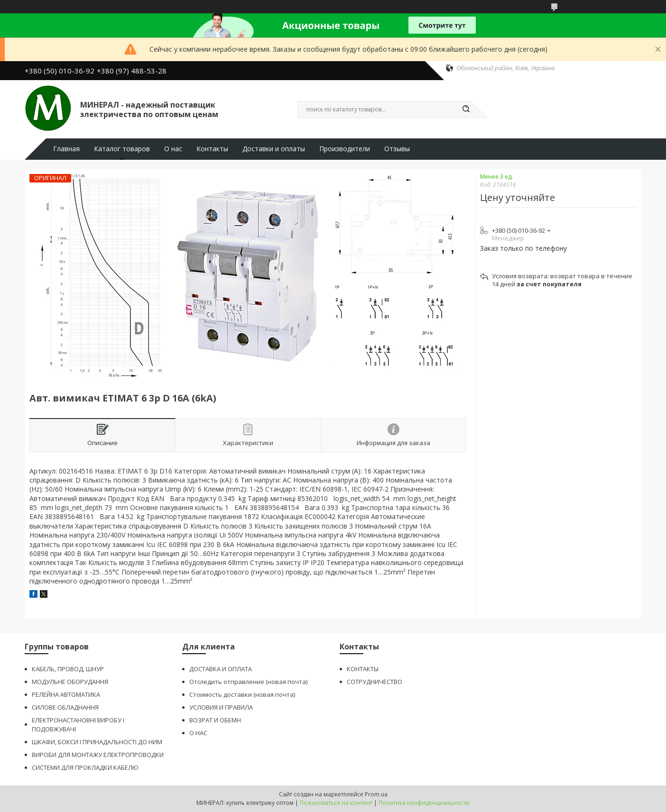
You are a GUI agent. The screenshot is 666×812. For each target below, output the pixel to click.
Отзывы (397, 149)
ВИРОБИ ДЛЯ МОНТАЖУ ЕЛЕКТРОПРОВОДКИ (98, 755)
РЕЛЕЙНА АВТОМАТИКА (66, 694)
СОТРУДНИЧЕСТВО (375, 682)
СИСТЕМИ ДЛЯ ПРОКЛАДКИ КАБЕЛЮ (85, 767)
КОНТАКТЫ (363, 669)
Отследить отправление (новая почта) (248, 682)
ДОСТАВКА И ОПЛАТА (221, 669)
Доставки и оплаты (274, 149)
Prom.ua (376, 794)
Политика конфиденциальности (424, 803)
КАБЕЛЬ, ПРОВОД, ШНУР (68, 669)
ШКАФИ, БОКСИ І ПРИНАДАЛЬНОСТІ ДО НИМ (97, 742)
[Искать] (466, 109)
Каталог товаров (122, 149)
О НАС (198, 733)
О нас (173, 149)
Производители (345, 149)
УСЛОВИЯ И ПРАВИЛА (221, 707)
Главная (66, 149)
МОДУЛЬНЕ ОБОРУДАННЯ (70, 682)
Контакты (212, 149)
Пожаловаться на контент (336, 803)
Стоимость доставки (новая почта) (242, 694)
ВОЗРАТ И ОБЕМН (215, 720)
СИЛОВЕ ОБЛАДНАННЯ (65, 707)
